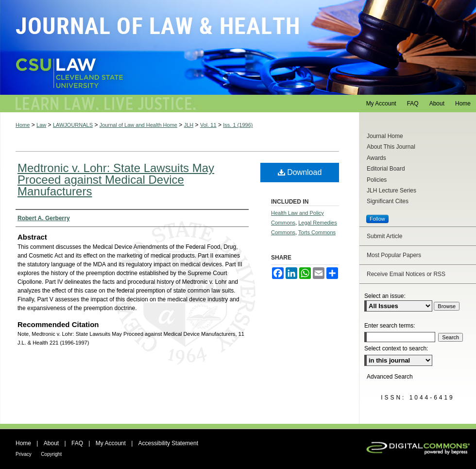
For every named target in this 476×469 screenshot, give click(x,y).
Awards (376, 158)
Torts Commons (317, 232)
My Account (111, 443)
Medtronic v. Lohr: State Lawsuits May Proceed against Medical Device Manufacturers (116, 180)
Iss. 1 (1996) (238, 125)
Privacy (24, 454)
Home (23, 125)
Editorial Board (386, 169)
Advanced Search (390, 377)
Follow (377, 219)
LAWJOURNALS (73, 125)
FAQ (77, 443)
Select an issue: (385, 296)
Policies (377, 180)
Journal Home (385, 136)
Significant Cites (388, 201)
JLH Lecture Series (391, 191)
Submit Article (384, 236)
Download (300, 172)
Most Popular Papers (394, 255)
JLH (189, 125)
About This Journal (391, 147)
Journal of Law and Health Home (138, 125)
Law (41, 125)
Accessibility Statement (168, 443)
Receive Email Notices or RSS (406, 274)
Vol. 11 (208, 125)
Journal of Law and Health (238, 47)
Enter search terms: (390, 326)
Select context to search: (396, 348)
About (51, 443)
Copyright (51, 454)
